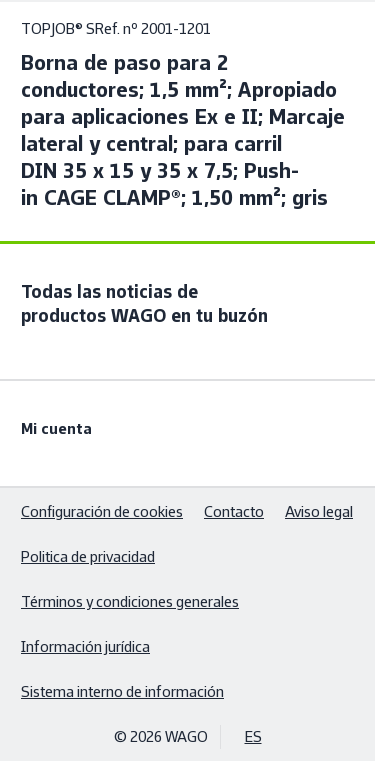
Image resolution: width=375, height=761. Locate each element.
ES (253, 736)
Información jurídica (85, 646)
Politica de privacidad (88, 556)
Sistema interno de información (122, 691)
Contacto (234, 511)
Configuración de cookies (102, 511)
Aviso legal (319, 511)
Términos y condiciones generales (130, 601)
